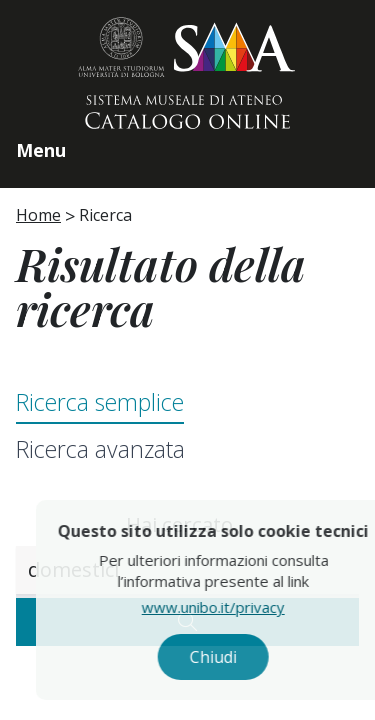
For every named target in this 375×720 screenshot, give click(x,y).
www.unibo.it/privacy (233, 607)
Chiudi (233, 657)
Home (38, 215)
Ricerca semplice (100, 402)
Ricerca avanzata (100, 449)
